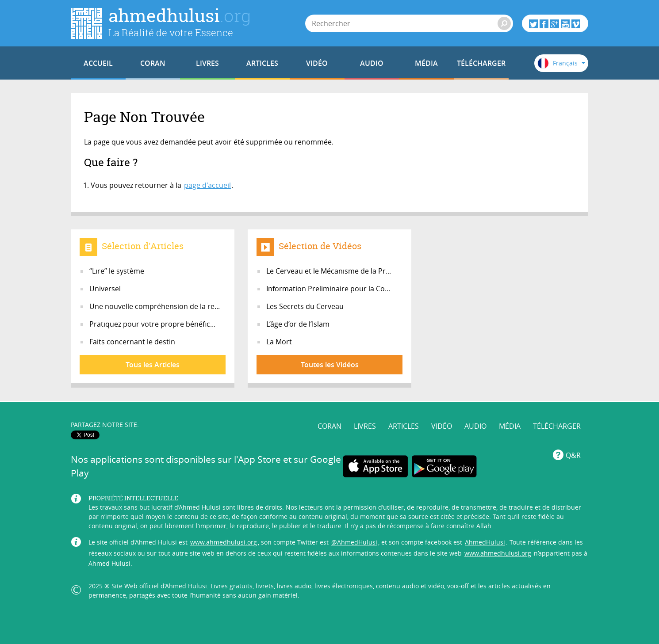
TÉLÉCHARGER (481, 63)
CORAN (153, 63)
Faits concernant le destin (132, 342)
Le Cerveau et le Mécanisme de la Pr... (329, 271)
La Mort (279, 342)
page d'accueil (207, 185)
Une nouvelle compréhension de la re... (155, 306)
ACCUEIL (98, 63)
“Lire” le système (117, 271)
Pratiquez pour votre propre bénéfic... (152, 324)
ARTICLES (262, 63)
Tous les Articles (153, 365)
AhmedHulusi (485, 542)
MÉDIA (426, 63)
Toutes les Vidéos (330, 365)
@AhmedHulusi (354, 542)
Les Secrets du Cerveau (305, 306)
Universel (105, 289)
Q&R (573, 455)
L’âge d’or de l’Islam (298, 324)
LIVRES (207, 63)
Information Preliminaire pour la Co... (328, 289)
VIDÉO (317, 63)
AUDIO (372, 63)
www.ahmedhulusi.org (224, 542)
